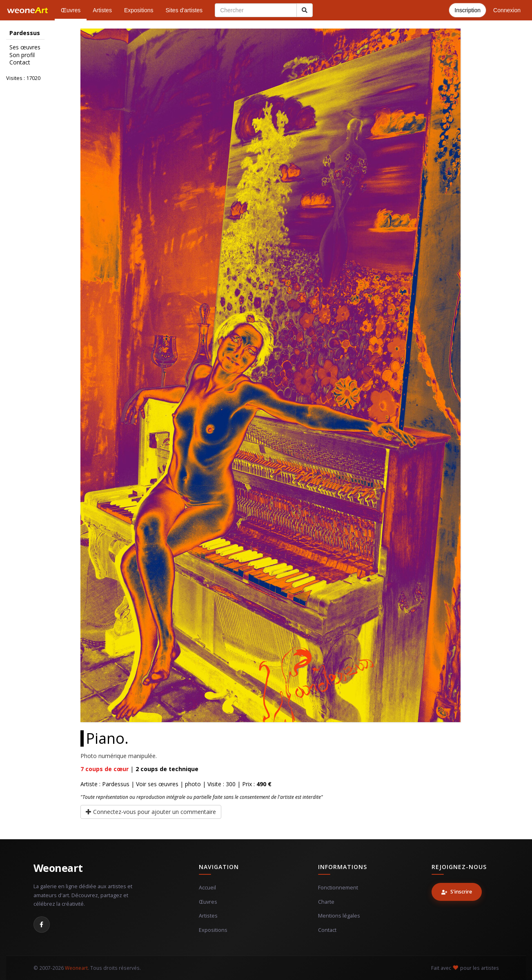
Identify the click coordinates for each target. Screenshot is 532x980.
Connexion (507, 10)
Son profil (22, 55)
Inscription (467, 10)
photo (193, 784)
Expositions (139, 10)
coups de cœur (105, 769)
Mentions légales (339, 916)
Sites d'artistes (184, 10)
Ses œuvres (25, 47)
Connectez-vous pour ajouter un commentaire (151, 812)
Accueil (207, 888)
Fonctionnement (338, 888)
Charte (326, 902)
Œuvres (71, 10)
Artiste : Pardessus (105, 784)
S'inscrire (457, 892)
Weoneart (58, 868)
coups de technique (167, 769)
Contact (20, 62)
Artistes (102, 10)
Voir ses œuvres (157, 784)
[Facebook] (42, 925)
